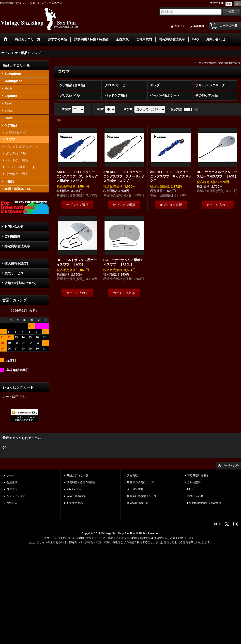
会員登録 (199, 26)
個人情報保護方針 (17, 263)
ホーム (10, 475)
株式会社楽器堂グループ (142, 496)
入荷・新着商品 (76, 496)
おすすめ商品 (75, 503)
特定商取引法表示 (17, 246)
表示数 (66, 109)
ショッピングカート (19, 496)
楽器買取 (132, 475)
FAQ (190, 489)
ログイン (180, 26)
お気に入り (13, 503)
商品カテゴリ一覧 (77, 475)
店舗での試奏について (20, 283)
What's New (74, 489)
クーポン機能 (135, 489)
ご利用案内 (12, 236)
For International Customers (204, 503)
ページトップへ (231, 465)
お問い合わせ (14, 227)
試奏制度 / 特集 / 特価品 (81, 482)
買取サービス (14, 273)
